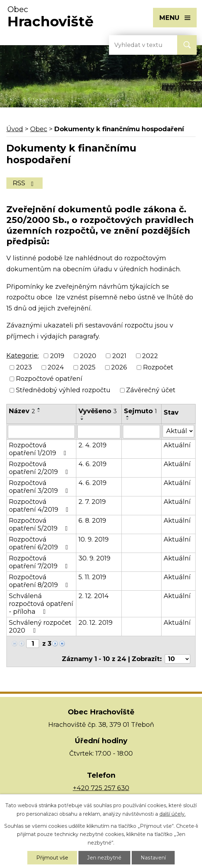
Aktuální (177, 445)
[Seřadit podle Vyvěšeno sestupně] (82, 419)
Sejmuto (140, 411)
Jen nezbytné (105, 858)
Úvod (15, 129)
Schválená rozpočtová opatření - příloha (41, 604)
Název (22, 411)
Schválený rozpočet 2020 (40, 627)
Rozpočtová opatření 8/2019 (40, 581)
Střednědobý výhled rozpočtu (63, 390)
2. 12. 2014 (94, 596)
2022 (150, 356)
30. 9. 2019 (94, 558)
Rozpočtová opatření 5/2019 (40, 524)
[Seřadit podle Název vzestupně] (39, 409)
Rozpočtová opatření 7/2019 (40, 562)
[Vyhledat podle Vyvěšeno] (99, 432)
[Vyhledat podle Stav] (178, 431)
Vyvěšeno (98, 411)
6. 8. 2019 (92, 521)
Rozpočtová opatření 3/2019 (40, 487)
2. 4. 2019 (92, 445)
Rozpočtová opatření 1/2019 (39, 449)
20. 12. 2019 (95, 623)
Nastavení (153, 858)
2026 (119, 367)
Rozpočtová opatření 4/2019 (40, 506)
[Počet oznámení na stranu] (178, 659)
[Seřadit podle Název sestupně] (39, 411)
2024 (56, 367)
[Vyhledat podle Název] (41, 432)
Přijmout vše (53, 858)
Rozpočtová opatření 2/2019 (40, 468)
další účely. (173, 814)
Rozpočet (158, 367)
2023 (24, 367)
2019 (57, 356)
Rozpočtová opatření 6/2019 (40, 543)
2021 (119, 356)
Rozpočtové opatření (49, 379)
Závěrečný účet (151, 390)
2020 (88, 356)
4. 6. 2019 (92, 464)
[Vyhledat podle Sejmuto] (141, 432)
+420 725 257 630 (101, 788)
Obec (39, 129)
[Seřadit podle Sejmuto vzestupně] (128, 416)
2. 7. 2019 (92, 502)
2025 (88, 367)
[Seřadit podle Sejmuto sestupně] (128, 419)
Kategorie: (23, 356)
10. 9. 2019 (94, 539)
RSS (25, 183)
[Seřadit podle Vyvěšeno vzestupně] (82, 416)
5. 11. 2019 (92, 577)
